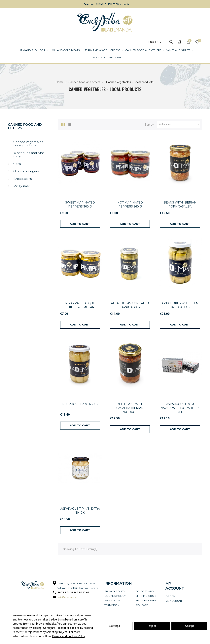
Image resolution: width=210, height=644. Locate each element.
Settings (115, 626)
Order (170, 596)
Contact (142, 605)
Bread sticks (22, 179)
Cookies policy (115, 596)
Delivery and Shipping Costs (146, 594)
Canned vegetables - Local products (29, 144)
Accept (189, 626)
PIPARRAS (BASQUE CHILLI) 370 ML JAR (80, 305)
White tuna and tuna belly (29, 155)
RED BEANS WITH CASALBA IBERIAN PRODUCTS (130, 408)
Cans (17, 164)
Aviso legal (113, 600)
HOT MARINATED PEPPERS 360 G (130, 205)
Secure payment (147, 600)
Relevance (180, 125)
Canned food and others (25, 126)
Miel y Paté (22, 186)
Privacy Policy (115, 591)
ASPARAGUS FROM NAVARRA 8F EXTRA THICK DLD (180, 408)
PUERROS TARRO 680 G (80, 404)
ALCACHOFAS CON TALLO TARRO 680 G (130, 305)
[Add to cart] (80, 224)
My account (174, 601)
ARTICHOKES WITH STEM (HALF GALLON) (180, 305)
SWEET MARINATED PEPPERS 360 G (80, 205)
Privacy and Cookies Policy (69, 636)
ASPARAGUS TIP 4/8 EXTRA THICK (80, 511)
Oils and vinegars (26, 171)
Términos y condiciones (113, 607)
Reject (152, 626)
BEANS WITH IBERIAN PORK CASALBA (180, 205)
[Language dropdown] (153, 42)
